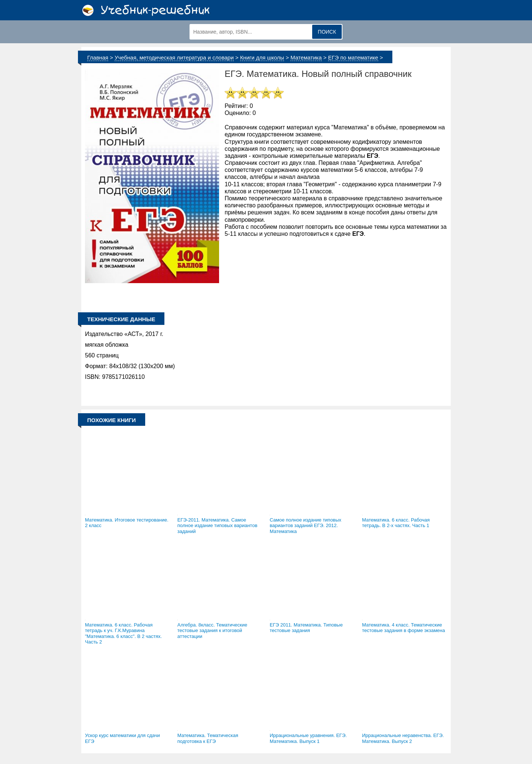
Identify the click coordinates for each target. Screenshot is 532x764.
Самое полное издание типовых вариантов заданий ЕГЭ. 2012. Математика (306, 526)
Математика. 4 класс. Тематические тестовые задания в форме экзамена (403, 628)
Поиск (327, 32)
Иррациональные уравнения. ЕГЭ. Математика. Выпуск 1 (308, 738)
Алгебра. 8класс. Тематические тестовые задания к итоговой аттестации (212, 631)
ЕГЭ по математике (353, 57)
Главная (98, 57)
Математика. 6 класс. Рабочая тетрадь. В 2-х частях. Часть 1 (396, 523)
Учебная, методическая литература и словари (174, 57)
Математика (306, 57)
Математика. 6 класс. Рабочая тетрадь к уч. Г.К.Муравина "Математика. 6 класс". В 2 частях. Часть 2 (123, 634)
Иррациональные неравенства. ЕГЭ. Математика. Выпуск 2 (403, 738)
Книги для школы (262, 57)
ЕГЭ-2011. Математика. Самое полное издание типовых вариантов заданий (217, 526)
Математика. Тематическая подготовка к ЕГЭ (208, 738)
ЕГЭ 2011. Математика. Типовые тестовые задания (306, 628)
